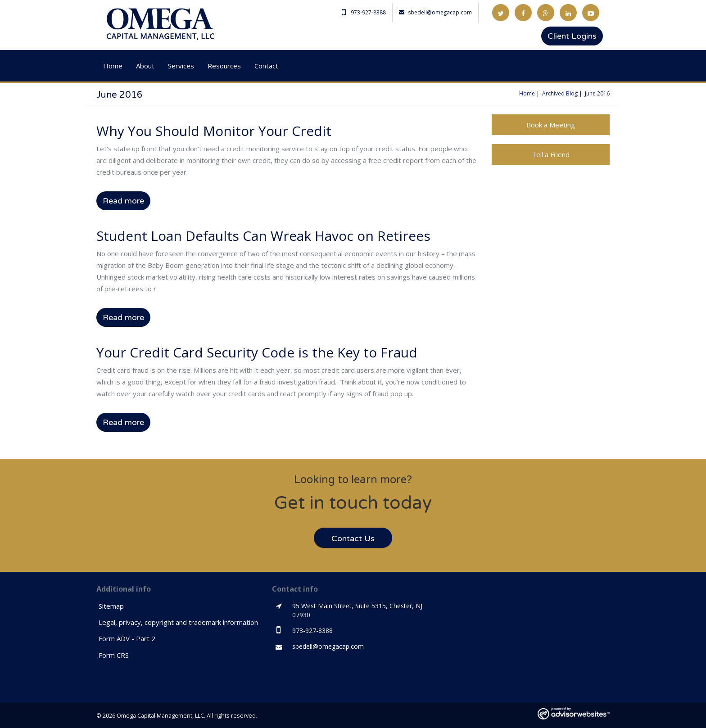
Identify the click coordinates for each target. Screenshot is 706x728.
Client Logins (572, 36)
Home (113, 66)
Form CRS (114, 655)
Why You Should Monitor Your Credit (214, 131)
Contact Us (353, 538)
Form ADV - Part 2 (127, 638)
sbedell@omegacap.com (435, 12)
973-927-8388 (364, 12)
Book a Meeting (551, 125)
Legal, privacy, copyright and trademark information (178, 622)
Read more (123, 201)
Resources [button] (224, 66)
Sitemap (111, 606)
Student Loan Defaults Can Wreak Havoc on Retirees (263, 236)
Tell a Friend (551, 154)
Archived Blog (560, 93)
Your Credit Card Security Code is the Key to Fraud (257, 352)
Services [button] (181, 66)
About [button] (145, 66)
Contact (266, 66)
